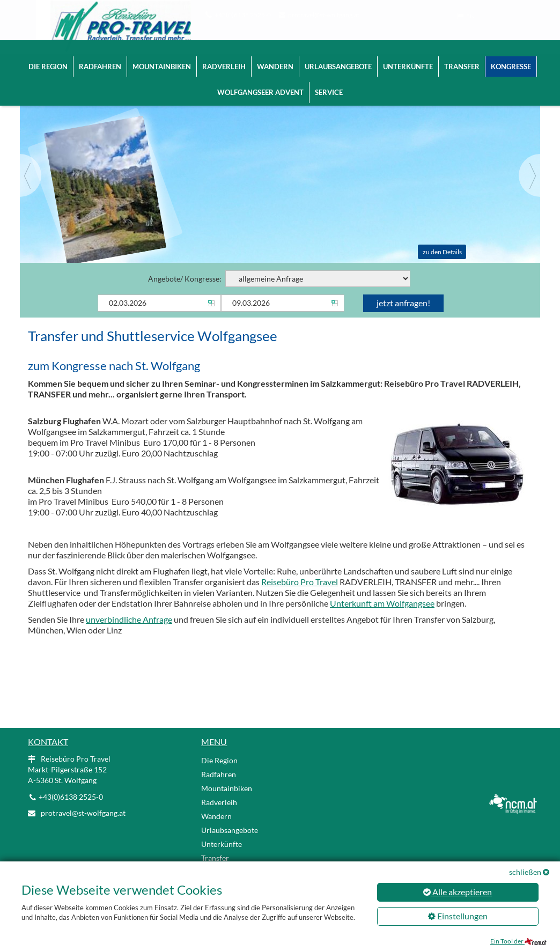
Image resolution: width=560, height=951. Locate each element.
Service (329, 83)
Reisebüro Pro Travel (300, 584)
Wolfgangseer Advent (260, 83)
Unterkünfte (408, 56)
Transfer (462, 56)
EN (470, 16)
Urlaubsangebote (338, 56)
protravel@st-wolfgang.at (324, 15)
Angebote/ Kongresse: (279, 281)
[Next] (529, 178)
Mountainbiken (162, 56)
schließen (525, 872)
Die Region (48, 56)
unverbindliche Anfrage (129, 622)
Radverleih (224, 56)
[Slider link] (280, 166)
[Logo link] (112, 21)
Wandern (275, 56)
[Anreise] (159, 306)
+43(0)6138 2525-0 (243, 15)
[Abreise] (283, 306)
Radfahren (100, 56)
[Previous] (31, 178)
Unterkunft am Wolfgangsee (382, 606)
